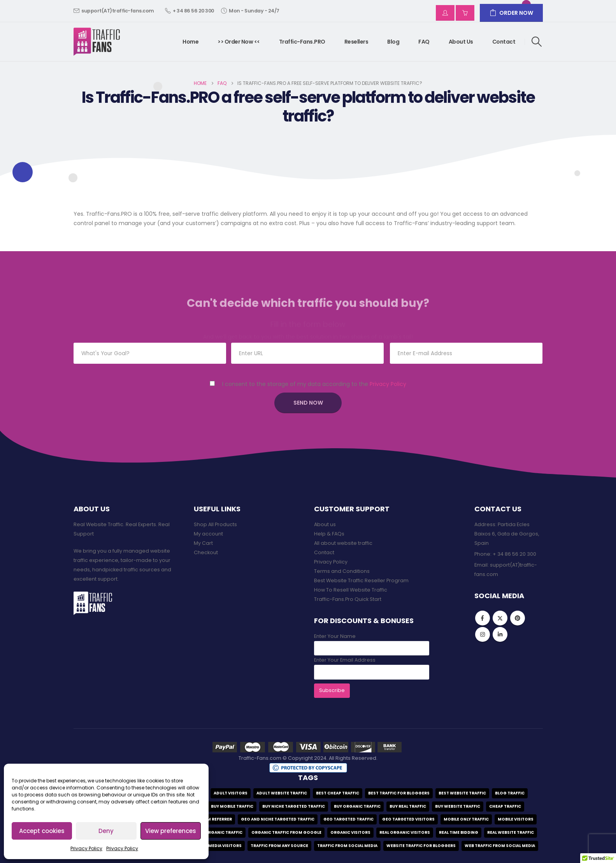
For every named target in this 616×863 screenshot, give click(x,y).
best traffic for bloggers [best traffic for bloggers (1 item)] (399, 793)
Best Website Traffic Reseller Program (361, 580)
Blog (393, 42)
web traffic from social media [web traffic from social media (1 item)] (500, 846)
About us (461, 42)
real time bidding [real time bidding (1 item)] (459, 832)
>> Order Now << (239, 42)
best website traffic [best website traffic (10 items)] (462, 793)
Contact (504, 42)
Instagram (483, 634)
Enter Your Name (335, 636)
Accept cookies (42, 831)
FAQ (424, 42)
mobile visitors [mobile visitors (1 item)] (516, 819)
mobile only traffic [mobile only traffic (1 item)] (466, 819)
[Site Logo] (97, 42)
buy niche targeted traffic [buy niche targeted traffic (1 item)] (294, 806)
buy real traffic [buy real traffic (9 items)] (408, 806)
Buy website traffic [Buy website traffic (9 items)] (458, 806)
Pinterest (518, 618)
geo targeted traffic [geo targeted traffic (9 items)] (348, 819)
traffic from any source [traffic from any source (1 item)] (279, 846)
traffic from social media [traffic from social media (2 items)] (347, 846)
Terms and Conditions (342, 571)
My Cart (203, 543)
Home (190, 42)
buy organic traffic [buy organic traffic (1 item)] (357, 806)
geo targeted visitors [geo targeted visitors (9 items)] (408, 819)
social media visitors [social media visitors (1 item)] (217, 846)
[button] (536, 42)
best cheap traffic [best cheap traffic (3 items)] (338, 793)
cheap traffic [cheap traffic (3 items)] (505, 806)
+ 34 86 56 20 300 (190, 11)
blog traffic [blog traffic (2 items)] (510, 793)
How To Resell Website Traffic (351, 590)
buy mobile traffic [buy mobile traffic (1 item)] (232, 806)
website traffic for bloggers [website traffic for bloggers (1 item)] (421, 846)
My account (208, 534)
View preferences (171, 831)
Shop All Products (215, 524)
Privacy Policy (86, 848)
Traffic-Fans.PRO (302, 42)
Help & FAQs (329, 534)
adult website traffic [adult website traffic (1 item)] (282, 793)
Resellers (356, 42)
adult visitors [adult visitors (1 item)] (231, 793)
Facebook (483, 618)
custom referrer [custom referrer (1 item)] (212, 819)
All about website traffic (343, 543)
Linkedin (500, 634)
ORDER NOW (511, 13)
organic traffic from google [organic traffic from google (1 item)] (286, 832)
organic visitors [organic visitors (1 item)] (350, 832)
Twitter (500, 618)
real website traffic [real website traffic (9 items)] (511, 832)
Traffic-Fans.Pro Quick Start (348, 599)
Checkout (206, 552)
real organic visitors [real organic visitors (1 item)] (405, 832)
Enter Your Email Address (345, 660)
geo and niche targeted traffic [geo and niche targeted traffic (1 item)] (278, 819)
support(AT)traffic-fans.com (114, 11)
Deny (106, 831)
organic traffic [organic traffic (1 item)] (224, 832)
